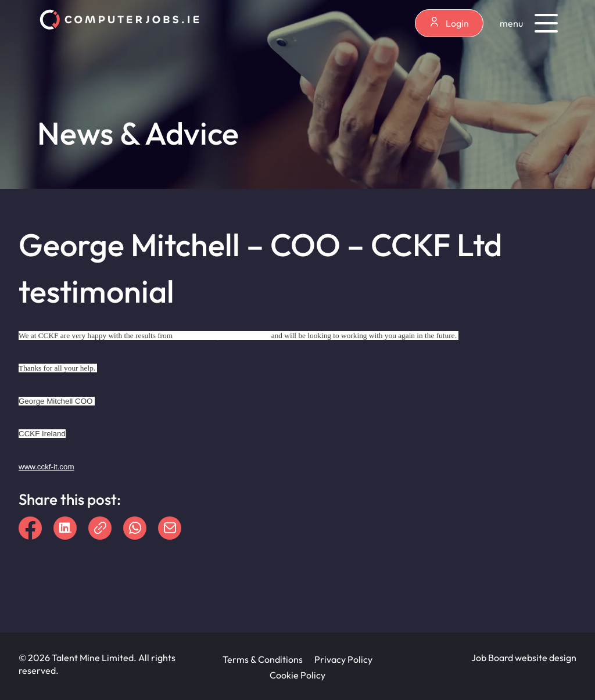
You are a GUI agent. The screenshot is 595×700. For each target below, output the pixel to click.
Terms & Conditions (263, 659)
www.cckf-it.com (46, 467)
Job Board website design (524, 658)
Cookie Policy (297, 675)
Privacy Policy (343, 659)
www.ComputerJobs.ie (222, 335)
